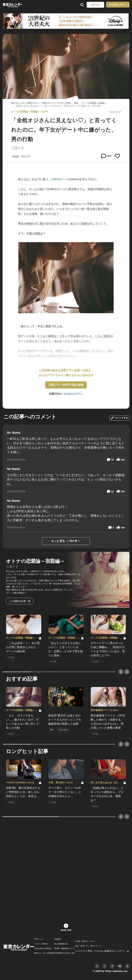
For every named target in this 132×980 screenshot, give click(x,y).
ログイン (95, 5)
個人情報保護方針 (61, 944)
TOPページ (39, 939)
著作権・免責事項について (65, 949)
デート (64, 179)
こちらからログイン (72, 394)
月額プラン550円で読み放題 (66, 385)
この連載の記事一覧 (20, 601)
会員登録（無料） (118, 5)
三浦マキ (18, 148)
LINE (54, 179)
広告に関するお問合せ (43, 949)
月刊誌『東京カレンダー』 (86, 941)
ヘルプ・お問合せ (41, 944)
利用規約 (58, 939)
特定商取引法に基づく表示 (65, 953)
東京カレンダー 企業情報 (44, 953)
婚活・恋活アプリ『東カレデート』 (89, 946)
